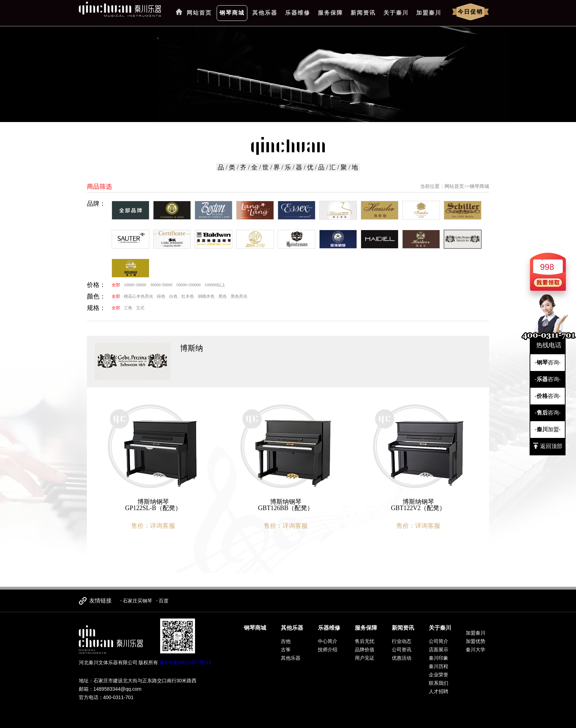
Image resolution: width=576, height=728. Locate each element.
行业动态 (402, 641)
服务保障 (330, 13)
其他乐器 (265, 13)
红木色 (188, 296)
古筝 (286, 650)
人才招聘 (439, 691)
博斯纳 (192, 348)
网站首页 (199, 13)
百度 (164, 601)
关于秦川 (396, 13)
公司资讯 (402, 650)
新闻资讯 (363, 13)
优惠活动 (402, 658)
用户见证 (365, 658)
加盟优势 (476, 641)
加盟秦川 (429, 13)
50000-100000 (188, 285)
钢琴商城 (232, 13)
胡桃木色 (206, 296)
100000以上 (215, 285)
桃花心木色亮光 (139, 296)
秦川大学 (476, 650)
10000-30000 (135, 285)
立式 (140, 308)
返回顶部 (548, 446)
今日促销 (470, 12)
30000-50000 (161, 285)
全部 (116, 285)
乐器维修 (298, 13)
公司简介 (439, 641)
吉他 (286, 641)
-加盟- (548, 429)
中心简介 (328, 641)
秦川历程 (439, 666)
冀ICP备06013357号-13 (185, 662)
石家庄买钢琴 (137, 601)
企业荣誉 (439, 675)
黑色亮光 (239, 296)
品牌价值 (365, 650)
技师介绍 (328, 650)
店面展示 (439, 650)
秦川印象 (439, 658)
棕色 (161, 296)
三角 (128, 308)
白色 (173, 296)
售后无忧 (365, 641)
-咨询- (548, 362)
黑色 (223, 296)
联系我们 (439, 683)
